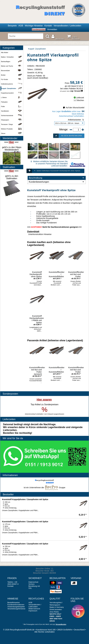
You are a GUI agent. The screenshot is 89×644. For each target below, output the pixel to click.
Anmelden (52, 29)
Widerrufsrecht (34, 609)
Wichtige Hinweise (34, 26)
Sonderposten (39, 29)
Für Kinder (12, 79)
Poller (12, 107)
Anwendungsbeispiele (16, 607)
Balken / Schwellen (12, 57)
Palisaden (12, 102)
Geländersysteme (12, 84)
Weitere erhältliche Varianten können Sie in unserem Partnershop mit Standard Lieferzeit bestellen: (49, 164)
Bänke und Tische (12, 66)
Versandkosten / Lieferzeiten (67, 26)
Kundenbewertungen (57, 182)
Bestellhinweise (14, 603)
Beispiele (12, 26)
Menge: (64, 129)
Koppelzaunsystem (12, 93)
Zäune (12, 133)
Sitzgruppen (12, 120)
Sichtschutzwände (12, 116)
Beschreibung (57, 178)
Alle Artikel (5, 52)
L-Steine (12, 98)
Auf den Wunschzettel (73, 108)
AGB (21, 26)
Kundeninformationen (16, 605)
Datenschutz (33, 582)
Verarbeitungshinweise (16, 609)
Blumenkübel (12, 71)
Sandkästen (12, 111)
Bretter (12, 75)
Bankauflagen (12, 62)
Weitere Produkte (12, 129)
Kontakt (48, 26)
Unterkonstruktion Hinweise (40, 234)
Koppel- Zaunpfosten (37, 49)
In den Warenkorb (68, 136)
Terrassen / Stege (12, 124)
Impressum (33, 611)
